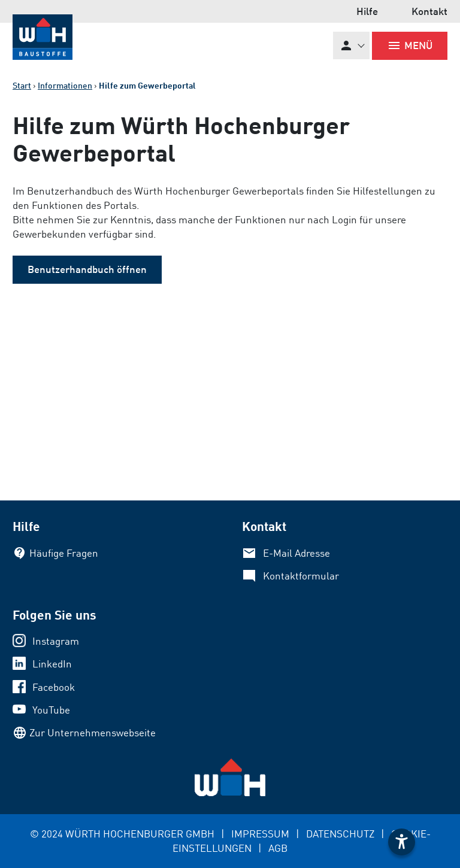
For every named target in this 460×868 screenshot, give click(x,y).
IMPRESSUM (260, 834)
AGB (278, 848)
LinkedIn (52, 664)
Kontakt (429, 11)
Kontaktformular (301, 576)
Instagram (56, 641)
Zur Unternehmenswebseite (93, 732)
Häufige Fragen (64, 553)
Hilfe (367, 11)
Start (22, 85)
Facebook (54, 687)
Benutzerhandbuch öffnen (87, 269)
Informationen (65, 85)
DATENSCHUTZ (340, 834)
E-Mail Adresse (296, 553)
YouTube (51, 710)
